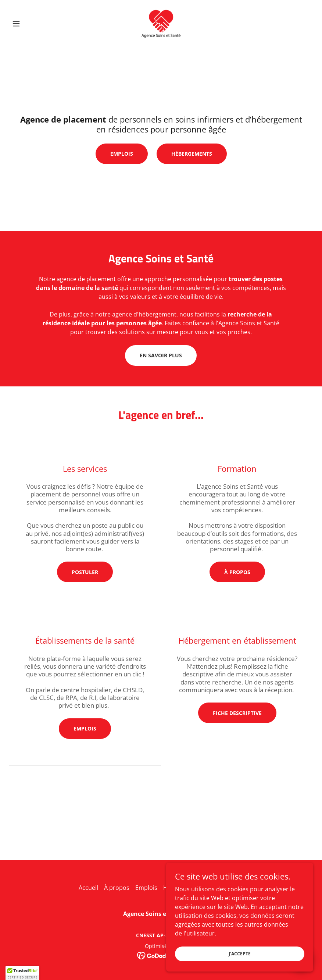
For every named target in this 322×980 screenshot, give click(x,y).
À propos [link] (117, 888)
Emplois (122, 154)
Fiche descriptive (237, 713)
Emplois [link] (146, 888)
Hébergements (192, 154)
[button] (32, 24)
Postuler (85, 572)
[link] (161, 24)
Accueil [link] (88, 888)
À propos (237, 572)
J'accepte (240, 954)
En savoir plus (161, 355)
